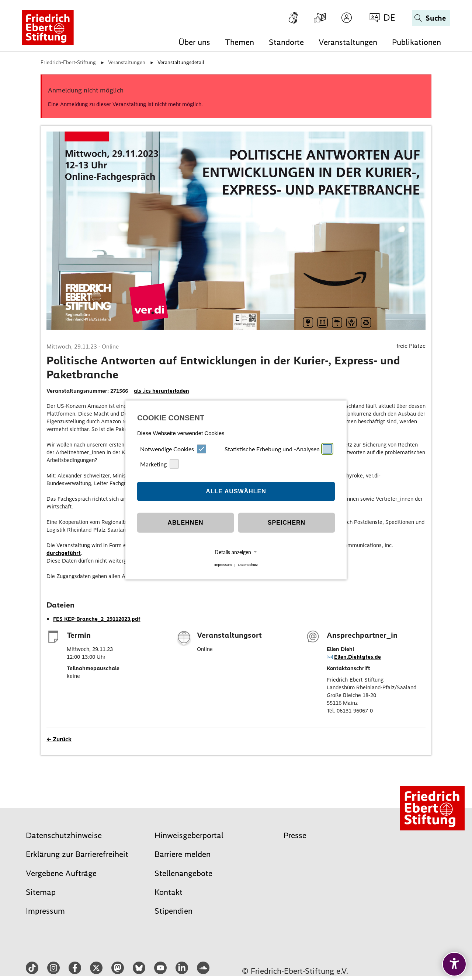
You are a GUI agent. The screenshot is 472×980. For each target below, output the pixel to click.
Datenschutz (248, 565)
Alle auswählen (236, 491)
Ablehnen (186, 523)
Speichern (287, 523)
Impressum (223, 565)
